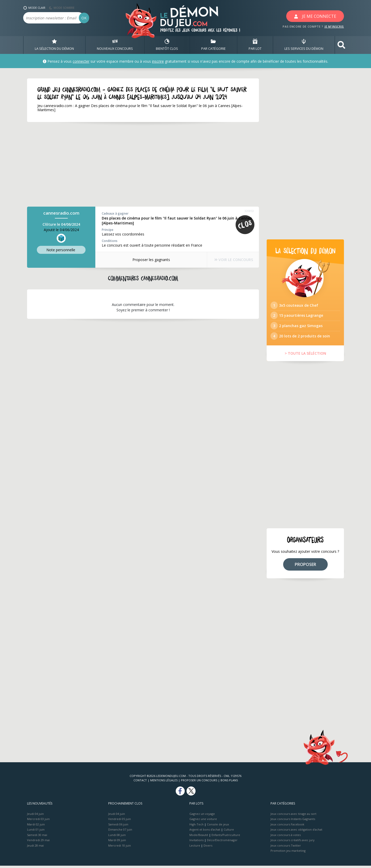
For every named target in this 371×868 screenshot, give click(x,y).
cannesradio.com (61, 213)
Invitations (196, 842)
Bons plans (229, 782)
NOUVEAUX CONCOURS (115, 45)
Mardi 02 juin (36, 827)
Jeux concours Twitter (286, 848)
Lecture (195, 848)
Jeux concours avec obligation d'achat (296, 832)
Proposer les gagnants (149, 260)
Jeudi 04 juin (35, 816)
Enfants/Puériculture (226, 837)
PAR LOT (255, 45)
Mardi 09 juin (117, 842)
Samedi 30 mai (37, 837)
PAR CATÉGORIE (213, 45)
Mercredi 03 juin (38, 821)
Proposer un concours (199, 782)
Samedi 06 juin (118, 827)
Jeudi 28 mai (35, 848)
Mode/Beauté (199, 837)
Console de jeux (218, 827)
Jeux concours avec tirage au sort (293, 816)
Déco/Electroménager (222, 842)
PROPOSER (305, 567)
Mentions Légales (164, 782)
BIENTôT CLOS (167, 45)
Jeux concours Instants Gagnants (293, 821)
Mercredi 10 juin (120, 848)
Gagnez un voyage (202, 816)
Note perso (61, 250)
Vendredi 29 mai (38, 842)
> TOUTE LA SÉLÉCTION (305, 356)
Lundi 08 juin (117, 837)
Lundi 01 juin (36, 832)
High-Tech (196, 827)
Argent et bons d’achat (205, 832)
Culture (229, 832)
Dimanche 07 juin (120, 832)
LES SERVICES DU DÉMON (304, 45)
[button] (341, 45)
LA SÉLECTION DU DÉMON (54, 45)
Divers (208, 848)
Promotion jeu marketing (288, 853)
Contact (140, 782)
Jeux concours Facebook (287, 827)
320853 (249, 211)
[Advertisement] (143, 164)
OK (84, 18)
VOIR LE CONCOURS (232, 260)
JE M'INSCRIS (334, 26)
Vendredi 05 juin (120, 821)
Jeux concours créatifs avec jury (293, 842)
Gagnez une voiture (203, 821)
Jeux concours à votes (286, 837)
